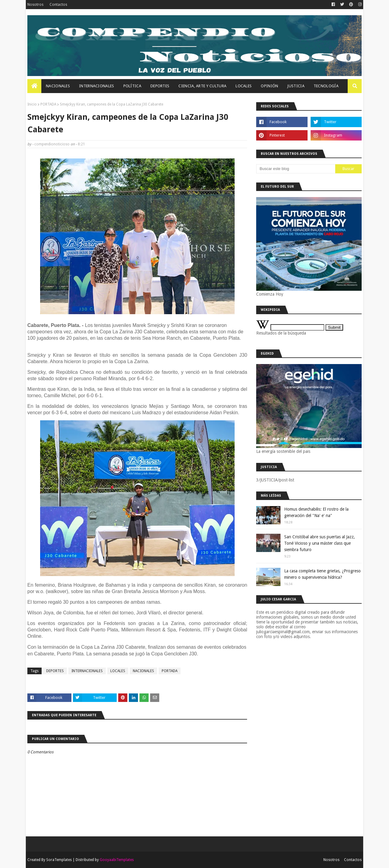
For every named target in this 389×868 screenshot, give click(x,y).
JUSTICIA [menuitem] (296, 86)
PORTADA (48, 104)
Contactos (58, 5)
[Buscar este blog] (296, 169)
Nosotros (35, 5)
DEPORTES (55, 671)
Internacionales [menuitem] (97, 86)
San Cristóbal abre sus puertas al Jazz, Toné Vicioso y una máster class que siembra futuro (320, 543)
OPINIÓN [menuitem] (269, 86)
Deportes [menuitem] (160, 86)
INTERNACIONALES (87, 671)
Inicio (32, 104)
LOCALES (118, 671)
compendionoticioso (52, 144)
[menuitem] (34, 86)
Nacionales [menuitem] (58, 86)
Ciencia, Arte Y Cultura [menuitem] (202, 86)
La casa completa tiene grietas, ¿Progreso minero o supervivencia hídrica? (322, 574)
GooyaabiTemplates (117, 860)
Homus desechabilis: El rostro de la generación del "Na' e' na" (316, 512)
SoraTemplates (59, 860)
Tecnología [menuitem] (326, 86)
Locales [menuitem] (244, 86)
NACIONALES (143, 671)
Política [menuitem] (132, 86)
